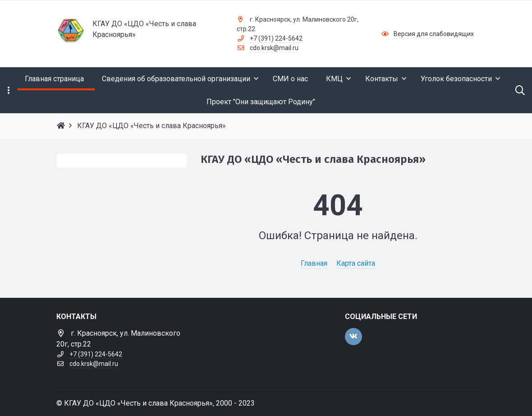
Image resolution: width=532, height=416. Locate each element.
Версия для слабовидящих (434, 34)
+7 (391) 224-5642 (276, 38)
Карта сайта (356, 263)
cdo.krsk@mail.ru (274, 48)
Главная (314, 263)
